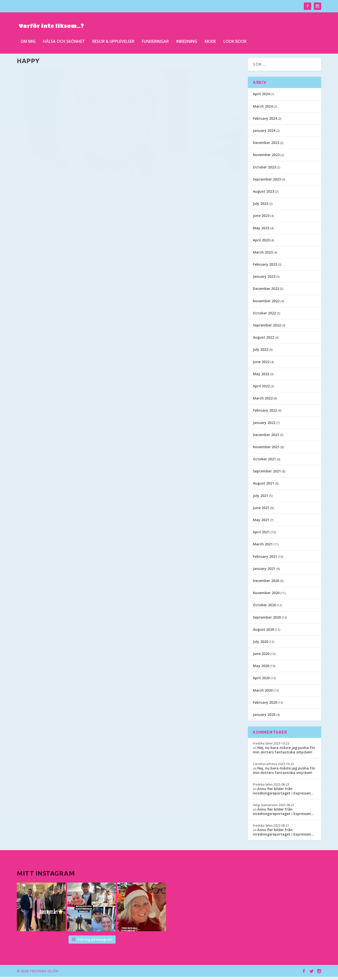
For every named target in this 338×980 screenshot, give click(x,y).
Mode (210, 39)
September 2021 (267, 475)
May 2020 (261, 669)
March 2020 (263, 693)
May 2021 (261, 523)
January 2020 (264, 718)
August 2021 (264, 487)
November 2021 (266, 450)
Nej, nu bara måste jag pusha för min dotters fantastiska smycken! (284, 753)
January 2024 (264, 134)
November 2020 (266, 596)
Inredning (187, 39)
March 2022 (263, 402)
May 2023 (261, 231)
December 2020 (266, 584)
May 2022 (261, 377)
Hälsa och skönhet (64, 39)
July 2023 (261, 207)
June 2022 (261, 365)
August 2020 (264, 633)
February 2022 (265, 414)
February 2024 (265, 122)
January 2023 (264, 280)
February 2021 (265, 560)
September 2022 (267, 329)
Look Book (235, 39)
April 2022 (261, 389)
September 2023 (267, 182)
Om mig (28, 39)
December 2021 (266, 438)
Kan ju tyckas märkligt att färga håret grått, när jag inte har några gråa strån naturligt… (66, 156)
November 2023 (266, 158)
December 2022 (266, 292)
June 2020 (261, 657)
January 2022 (264, 426)
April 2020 (261, 681)
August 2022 (264, 341)
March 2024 (263, 109)
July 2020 (261, 645)
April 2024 (261, 97)
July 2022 (261, 353)
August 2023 (264, 195)
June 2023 (261, 219)
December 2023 (266, 146)
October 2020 (264, 608)
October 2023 (264, 170)
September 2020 (267, 620)
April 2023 (261, 243)
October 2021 (264, 462)
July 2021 (261, 499)
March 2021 (263, 548)
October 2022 (264, 316)
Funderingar (155, 39)
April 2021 (261, 535)
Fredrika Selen (36, 175)
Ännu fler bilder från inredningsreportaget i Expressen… (283, 794)
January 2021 (264, 572)
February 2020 (265, 706)
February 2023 (265, 268)
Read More (35, 203)
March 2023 (263, 255)
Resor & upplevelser (113, 39)
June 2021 (261, 511)
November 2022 (266, 304)
